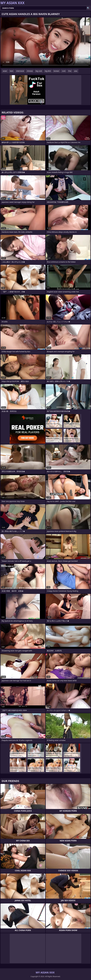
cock (64, 71)
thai (70, 71)
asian (5, 71)
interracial (20, 71)
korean (56, 71)
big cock (39, 71)
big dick (48, 71)
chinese (30, 71)
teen (12, 71)
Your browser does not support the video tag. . (45, 43)
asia (76, 71)
